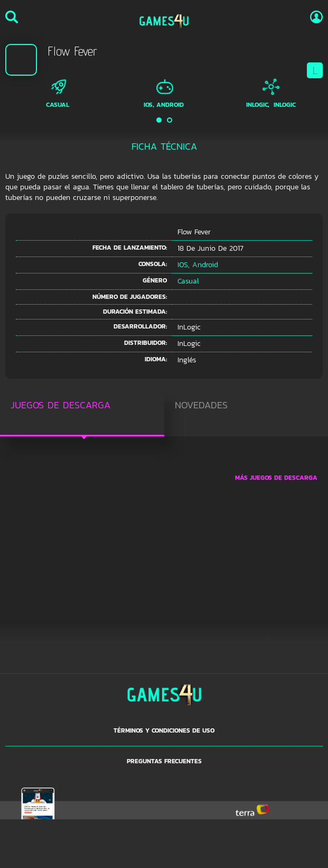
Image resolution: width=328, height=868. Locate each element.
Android (170, 105)
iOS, (149, 105)
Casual (58, 105)
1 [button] (160, 120)
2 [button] (170, 120)
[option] (58, 94)
